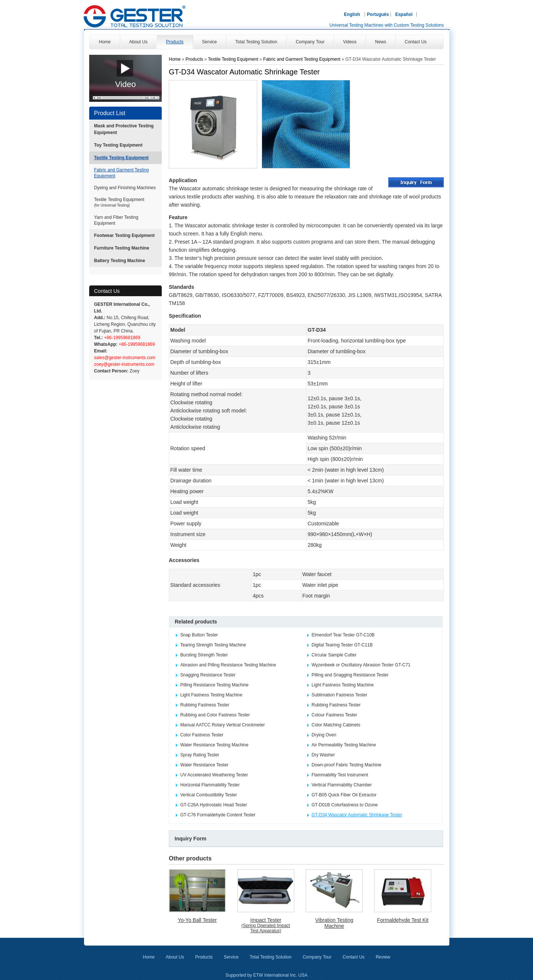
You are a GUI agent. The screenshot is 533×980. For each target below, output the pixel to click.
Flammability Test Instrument (340, 775)
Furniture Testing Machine (122, 248)
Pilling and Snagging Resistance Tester (350, 675)
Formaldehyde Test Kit (403, 920)
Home (175, 59)
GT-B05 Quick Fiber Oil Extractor (344, 795)
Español (404, 14)
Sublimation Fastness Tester (340, 695)
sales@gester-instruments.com (125, 358)
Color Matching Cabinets (336, 725)
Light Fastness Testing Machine (343, 685)
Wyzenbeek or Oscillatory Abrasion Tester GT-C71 (361, 665)
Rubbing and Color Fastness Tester (215, 715)
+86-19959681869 (122, 338)
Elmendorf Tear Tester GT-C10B (343, 635)
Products (195, 59)
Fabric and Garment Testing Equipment (121, 173)
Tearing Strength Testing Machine (213, 645)
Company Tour (317, 957)
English (352, 14)
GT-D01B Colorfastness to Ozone (345, 805)
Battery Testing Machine (120, 261)
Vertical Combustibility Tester (209, 795)
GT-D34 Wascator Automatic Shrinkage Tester (357, 815)
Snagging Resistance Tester (208, 675)
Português (378, 14)
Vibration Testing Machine (334, 923)
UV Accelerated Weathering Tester (214, 775)
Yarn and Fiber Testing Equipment (116, 220)
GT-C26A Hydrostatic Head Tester (214, 805)
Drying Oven (324, 735)
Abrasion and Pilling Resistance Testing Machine (228, 665)
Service (231, 957)
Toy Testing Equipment (118, 145)
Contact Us (107, 291)
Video (125, 84)
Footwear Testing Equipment (124, 235)
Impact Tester (266, 925)
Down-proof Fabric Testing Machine (347, 765)
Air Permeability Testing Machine (344, 745)
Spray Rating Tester (200, 755)
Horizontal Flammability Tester (210, 785)
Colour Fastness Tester (334, 715)
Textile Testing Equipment (121, 158)
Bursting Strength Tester (204, 655)
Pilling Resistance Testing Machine (214, 685)
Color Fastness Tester (202, 735)
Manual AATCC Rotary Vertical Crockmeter (223, 725)
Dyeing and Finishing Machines (125, 188)
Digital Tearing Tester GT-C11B (342, 645)
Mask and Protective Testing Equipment (124, 129)
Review (383, 957)
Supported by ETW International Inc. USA (266, 975)
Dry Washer (323, 755)
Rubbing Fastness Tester (205, 705)
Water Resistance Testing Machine (214, 745)
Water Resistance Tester (204, 765)
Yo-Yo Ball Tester (197, 920)
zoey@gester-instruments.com (124, 364)
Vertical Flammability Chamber (342, 785)
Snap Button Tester (199, 635)
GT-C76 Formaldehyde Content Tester (218, 815)
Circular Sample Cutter (334, 655)
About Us (175, 957)
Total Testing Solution (271, 957)
